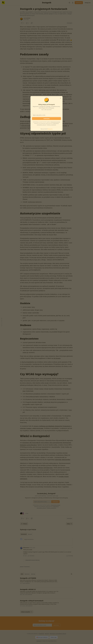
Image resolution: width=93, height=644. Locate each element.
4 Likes (27, 513)
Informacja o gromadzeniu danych (58, 634)
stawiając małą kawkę (63, 460)
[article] (46, 582)
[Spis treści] (2, 322)
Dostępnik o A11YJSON (28, 578)
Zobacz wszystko (27, 612)
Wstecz (24, 524)
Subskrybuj (79, 3)
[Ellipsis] (72, 548)
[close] (60, 98)
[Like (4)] (22, 23)
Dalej (69, 524)
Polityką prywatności (51, 125)
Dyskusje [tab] (33, 574)
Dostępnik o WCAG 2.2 (28, 589)
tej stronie (57, 358)
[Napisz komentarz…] (48, 542)
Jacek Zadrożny (27, 18)
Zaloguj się (88, 3)
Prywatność (41, 634)
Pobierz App (54, 637)
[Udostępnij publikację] (73, 3)
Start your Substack (42, 637)
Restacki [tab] (30, 534)
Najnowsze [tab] (27, 574)
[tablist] (26, 534)
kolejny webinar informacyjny (42, 468)
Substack (39, 641)
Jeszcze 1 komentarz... (25, 567)
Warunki (47, 634)
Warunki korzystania (56, 122)
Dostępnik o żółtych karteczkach (32, 601)
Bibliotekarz (26, 548)
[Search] (69, 3)
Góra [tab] (22, 574)
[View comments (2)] (27, 23)
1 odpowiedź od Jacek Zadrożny (32, 560)
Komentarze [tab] (24, 534)
